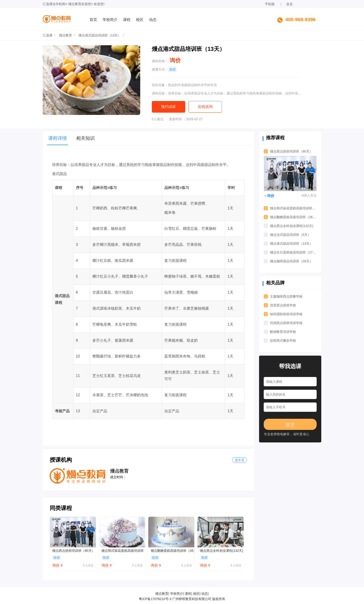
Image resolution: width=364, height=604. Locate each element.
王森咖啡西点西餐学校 (283, 296)
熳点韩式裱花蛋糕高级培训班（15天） (123, 551)
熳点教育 (75, 4)
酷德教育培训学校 (280, 332)
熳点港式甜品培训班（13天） (100, 35)
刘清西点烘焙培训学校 (283, 323)
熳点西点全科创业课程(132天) (222, 551)
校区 (140, 20)
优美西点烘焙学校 (280, 305)
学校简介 (110, 20)
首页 (289, 4)
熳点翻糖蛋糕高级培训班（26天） (172, 551)
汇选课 (48, 4)
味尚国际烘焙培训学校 (283, 314)
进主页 (240, 460)
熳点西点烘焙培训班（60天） (74, 551)
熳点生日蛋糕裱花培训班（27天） (290, 252)
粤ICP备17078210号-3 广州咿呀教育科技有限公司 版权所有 (182, 599)
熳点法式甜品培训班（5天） (287, 235)
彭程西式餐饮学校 (280, 341)
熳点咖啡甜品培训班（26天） (288, 261)
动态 (153, 20)
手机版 (270, 4)
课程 (127, 20)
